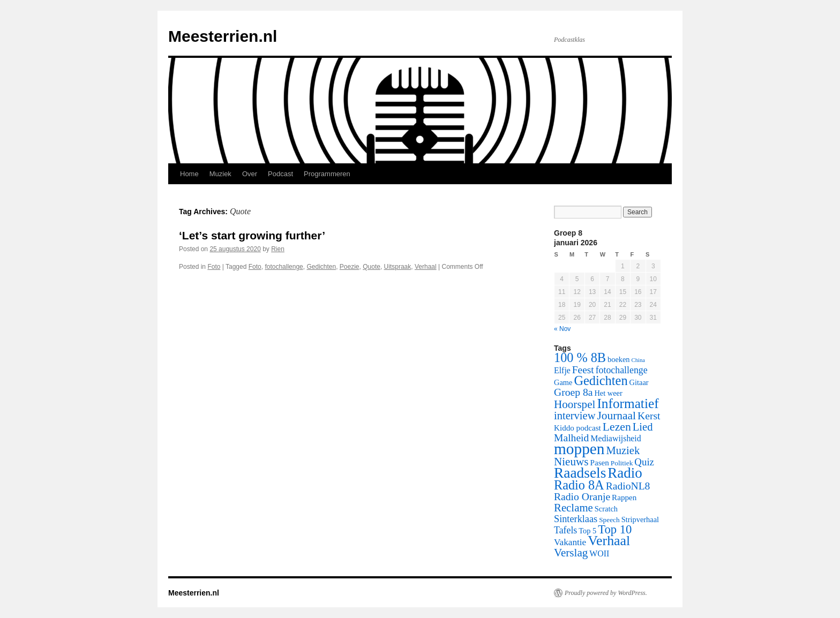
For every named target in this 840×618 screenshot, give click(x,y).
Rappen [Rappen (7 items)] (624, 498)
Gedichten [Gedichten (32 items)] (601, 380)
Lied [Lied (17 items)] (643, 427)
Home (189, 174)
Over (250, 174)
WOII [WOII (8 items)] (599, 553)
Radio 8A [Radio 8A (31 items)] (579, 485)
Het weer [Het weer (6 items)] (608, 393)
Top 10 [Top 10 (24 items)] (615, 529)
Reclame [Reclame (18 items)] (573, 508)
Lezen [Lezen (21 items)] (617, 427)
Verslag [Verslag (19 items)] (571, 553)
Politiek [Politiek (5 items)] (622, 463)
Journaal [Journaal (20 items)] (616, 416)
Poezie (350, 267)
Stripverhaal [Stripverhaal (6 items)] (640, 519)
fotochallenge (284, 267)
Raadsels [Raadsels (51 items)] (580, 473)
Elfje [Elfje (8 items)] (562, 370)
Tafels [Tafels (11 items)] (565, 530)
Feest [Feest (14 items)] (583, 370)
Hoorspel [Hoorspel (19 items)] (575, 404)
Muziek (220, 174)
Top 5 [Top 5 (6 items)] (587, 531)
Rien (278, 249)
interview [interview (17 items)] (575, 416)
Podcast (280, 174)
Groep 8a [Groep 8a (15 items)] (573, 392)
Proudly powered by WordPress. (606, 593)
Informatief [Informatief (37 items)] (628, 403)
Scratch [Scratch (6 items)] (606, 509)
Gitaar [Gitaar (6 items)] (639, 382)
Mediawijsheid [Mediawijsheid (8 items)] (616, 438)
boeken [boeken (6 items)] (619, 359)
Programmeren (327, 174)
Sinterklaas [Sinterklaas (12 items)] (576, 519)
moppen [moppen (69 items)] (579, 449)
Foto (214, 267)
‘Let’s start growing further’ (252, 235)
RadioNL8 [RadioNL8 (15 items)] (628, 486)
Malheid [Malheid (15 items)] (571, 438)
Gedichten (321, 267)
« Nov (562, 329)
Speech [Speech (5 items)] (609, 520)
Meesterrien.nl (223, 36)
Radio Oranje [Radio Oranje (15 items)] (582, 497)
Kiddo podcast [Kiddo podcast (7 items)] (577, 428)
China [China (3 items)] (638, 360)
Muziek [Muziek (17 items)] (623, 450)
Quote (372, 267)
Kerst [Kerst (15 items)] (649, 416)
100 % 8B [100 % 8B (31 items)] (580, 357)
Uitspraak (398, 267)
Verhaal (426, 267)
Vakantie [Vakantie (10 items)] (570, 542)
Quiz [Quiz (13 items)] (644, 462)
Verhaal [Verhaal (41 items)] (609, 541)
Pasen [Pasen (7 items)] (600, 463)
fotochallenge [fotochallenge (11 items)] (622, 370)
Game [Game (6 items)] (563, 382)
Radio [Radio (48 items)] (625, 473)
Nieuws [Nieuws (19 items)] (571, 462)
